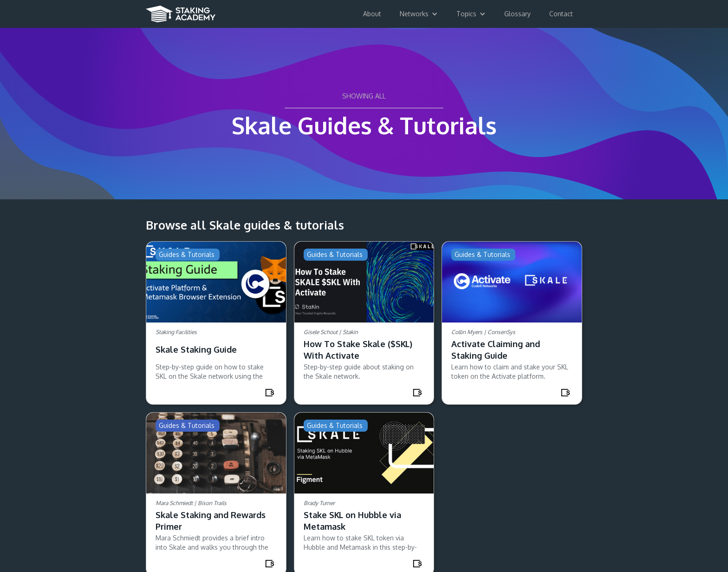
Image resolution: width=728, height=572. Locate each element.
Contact (561, 14)
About (372, 14)
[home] (181, 11)
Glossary (517, 14)
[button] (419, 14)
